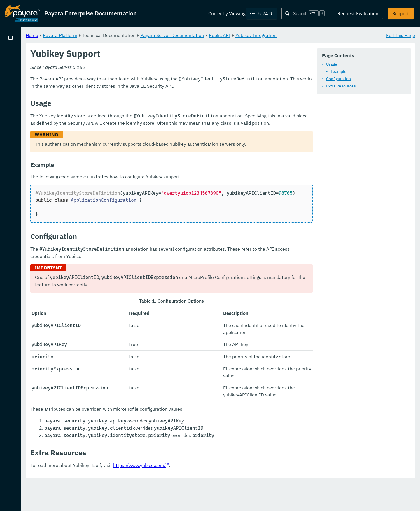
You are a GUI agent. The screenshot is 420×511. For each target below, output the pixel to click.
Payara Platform (133, 35)
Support (401, 13)
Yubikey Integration (329, 35)
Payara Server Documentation (245, 35)
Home (105, 35)
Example (339, 71)
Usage (332, 64)
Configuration (338, 79)
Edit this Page (401, 35)
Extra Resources (341, 86)
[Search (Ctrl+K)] (305, 13)
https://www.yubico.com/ (212, 494)
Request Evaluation (358, 13)
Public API (292, 35)
